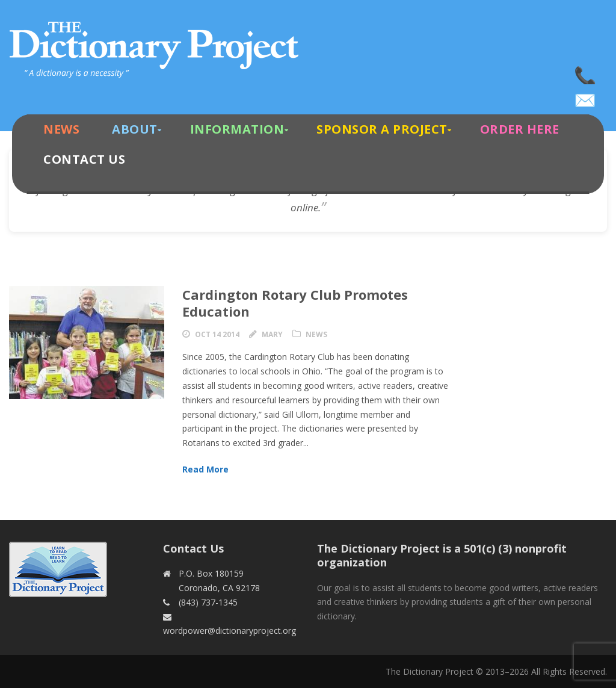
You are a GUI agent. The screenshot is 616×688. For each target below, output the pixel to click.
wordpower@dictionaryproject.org (586, 96)
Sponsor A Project (382, 129)
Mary (272, 334)
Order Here (520, 129)
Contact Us (84, 159)
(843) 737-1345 (586, 72)
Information (237, 129)
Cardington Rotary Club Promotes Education (295, 303)
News (61, 129)
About (135, 129)
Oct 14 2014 (217, 334)
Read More (205, 469)
